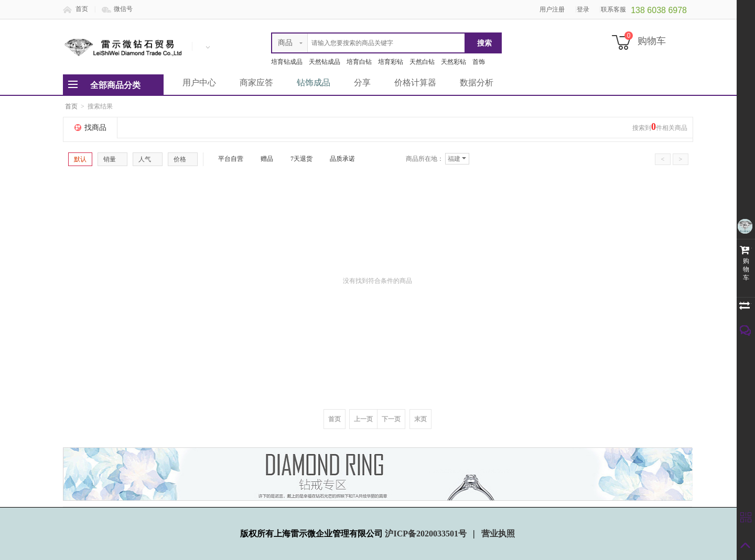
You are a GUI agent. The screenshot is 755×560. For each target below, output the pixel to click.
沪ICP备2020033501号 (427, 534)
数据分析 (477, 83)
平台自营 (226, 159)
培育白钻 (359, 62)
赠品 (263, 159)
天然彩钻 (454, 62)
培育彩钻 (391, 62)
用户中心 (199, 83)
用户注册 (552, 9)
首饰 (479, 62)
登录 (583, 9)
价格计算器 (415, 83)
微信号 (123, 9)
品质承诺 (338, 159)
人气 (148, 159)
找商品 (95, 128)
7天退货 (297, 159)
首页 (82, 9)
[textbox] (368, 43)
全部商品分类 (115, 85)
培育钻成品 (287, 62)
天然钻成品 (325, 62)
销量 (112, 159)
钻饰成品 (314, 83)
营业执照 (498, 534)
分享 (362, 83)
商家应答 (256, 83)
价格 (183, 159)
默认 (80, 159)
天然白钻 (422, 62)
